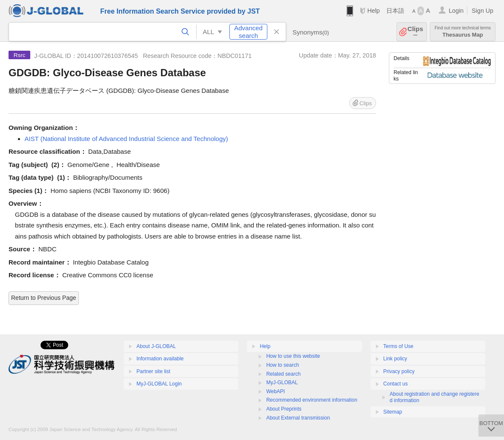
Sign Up (482, 11)
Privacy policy (399, 371)
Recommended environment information (311, 400)
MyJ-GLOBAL (282, 382)
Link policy (395, 359)
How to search (282, 365)
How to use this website (293, 356)
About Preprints (284, 409)
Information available (160, 359)
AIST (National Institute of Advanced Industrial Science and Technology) (126, 139)
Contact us (395, 384)
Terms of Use (398, 346)
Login (456, 11)
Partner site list (153, 371)
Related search (283, 374)
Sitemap (393, 412)
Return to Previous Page (44, 298)
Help (373, 11)
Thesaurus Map (463, 32)
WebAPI (275, 391)
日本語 (395, 11)
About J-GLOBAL (156, 346)
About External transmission (298, 418)
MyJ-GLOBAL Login (159, 384)
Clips (416, 32)
